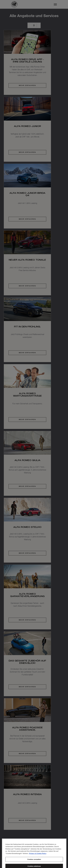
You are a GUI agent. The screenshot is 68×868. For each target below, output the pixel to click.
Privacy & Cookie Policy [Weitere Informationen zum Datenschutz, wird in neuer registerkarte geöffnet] (38, 861)
